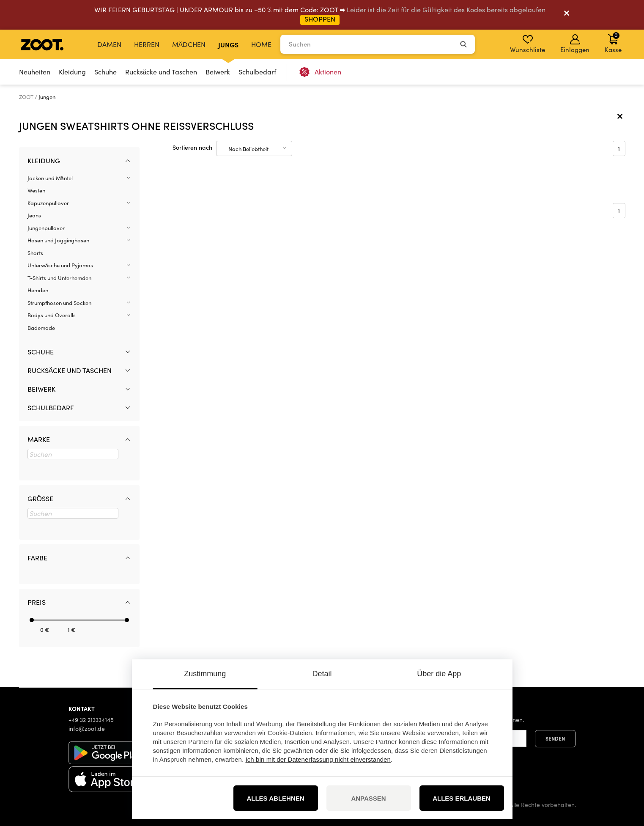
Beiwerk (218, 72)
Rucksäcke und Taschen (161, 72)
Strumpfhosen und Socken (59, 303)
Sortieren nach (192, 147)
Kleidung (72, 72)
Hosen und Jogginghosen (58, 240)
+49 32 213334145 (91, 720)
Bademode (41, 328)
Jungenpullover (46, 228)
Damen (109, 44)
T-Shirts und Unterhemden (59, 278)
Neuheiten (35, 72)
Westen (36, 190)
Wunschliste (528, 44)
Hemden (38, 290)
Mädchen (189, 44)
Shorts (35, 253)
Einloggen (575, 44)
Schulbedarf (257, 72)
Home (261, 44)
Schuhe (106, 72)
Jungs (228, 44)
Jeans (34, 215)
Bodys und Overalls (52, 315)
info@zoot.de (87, 729)
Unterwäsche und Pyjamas (60, 265)
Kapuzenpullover (48, 203)
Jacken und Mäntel (50, 178)
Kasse (613, 42)
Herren (147, 44)
